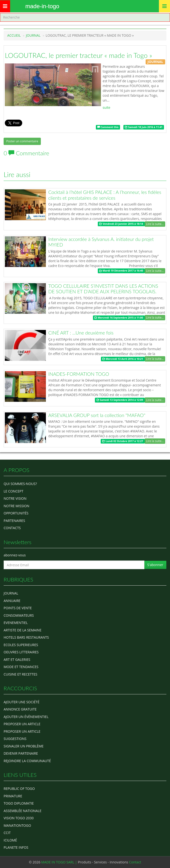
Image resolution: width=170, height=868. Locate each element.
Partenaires (14, 521)
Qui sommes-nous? (20, 484)
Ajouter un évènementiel (26, 717)
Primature (13, 796)
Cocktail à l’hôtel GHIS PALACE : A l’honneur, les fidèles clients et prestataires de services (105, 195)
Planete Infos (16, 847)
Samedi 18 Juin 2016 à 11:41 (144, 127)
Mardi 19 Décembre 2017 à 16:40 (121, 271)
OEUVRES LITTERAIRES (21, 652)
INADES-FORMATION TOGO (79, 374)
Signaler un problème (24, 746)
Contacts (12, 528)
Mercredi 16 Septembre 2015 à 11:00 (119, 318)
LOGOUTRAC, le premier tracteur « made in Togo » (78, 55)
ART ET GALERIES (17, 660)
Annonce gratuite (20, 709)
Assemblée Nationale (23, 811)
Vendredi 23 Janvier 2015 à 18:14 (121, 224)
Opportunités (16, 513)
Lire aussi (17, 174)
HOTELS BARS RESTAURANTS (26, 637)
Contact (135, 862)
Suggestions (15, 739)
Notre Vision (15, 498)
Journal (11, 593)
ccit (7, 833)
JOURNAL (33, 35)
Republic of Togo (19, 789)
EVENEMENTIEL (16, 623)
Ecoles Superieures (21, 645)
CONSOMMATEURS (19, 615)
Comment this (108, 127)
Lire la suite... (155, 224)
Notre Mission (16, 506)
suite (106, 107)
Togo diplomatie (19, 803)
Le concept (14, 491)
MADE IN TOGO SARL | (60, 862)
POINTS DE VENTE (18, 608)
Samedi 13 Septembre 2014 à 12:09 (120, 400)
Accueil (14, 35)
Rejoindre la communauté (27, 761)
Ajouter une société (21, 702)
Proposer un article (22, 724)
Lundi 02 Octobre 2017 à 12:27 (123, 441)
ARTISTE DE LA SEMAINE (22, 630)
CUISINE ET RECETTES (21, 674)
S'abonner (155, 565)
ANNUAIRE (12, 601)
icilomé (10, 840)
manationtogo (17, 825)
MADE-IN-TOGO (42, 6)
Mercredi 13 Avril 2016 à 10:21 (123, 359)
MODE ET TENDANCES (21, 667)
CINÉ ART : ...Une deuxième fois (81, 333)
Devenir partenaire (21, 753)
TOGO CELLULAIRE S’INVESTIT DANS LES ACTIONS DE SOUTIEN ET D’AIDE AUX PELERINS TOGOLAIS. (103, 289)
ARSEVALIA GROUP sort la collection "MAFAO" (97, 415)
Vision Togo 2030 (19, 818)
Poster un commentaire (22, 141)
